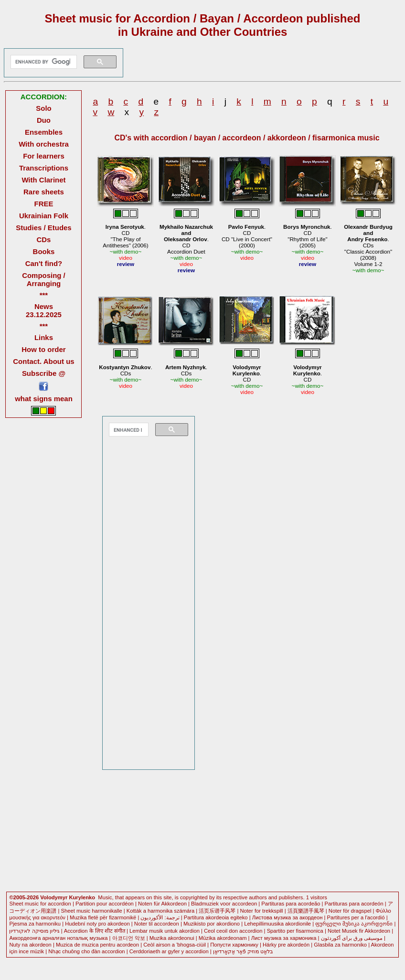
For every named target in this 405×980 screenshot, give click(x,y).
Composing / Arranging (44, 279)
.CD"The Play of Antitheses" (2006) (126, 236)
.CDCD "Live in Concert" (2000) (247, 236)
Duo (44, 120)
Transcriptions (44, 168)
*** (44, 295)
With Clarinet (43, 180)
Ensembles (44, 132)
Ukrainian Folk (44, 216)
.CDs (125, 370)
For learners (44, 156)
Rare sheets (44, 192)
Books (44, 251)
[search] (43, 62)
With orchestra (44, 144)
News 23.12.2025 (44, 310)
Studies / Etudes (43, 228)
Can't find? (44, 263)
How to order (43, 349)
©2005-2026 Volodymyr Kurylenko (52, 897)
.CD (247, 373)
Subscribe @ (44, 373)
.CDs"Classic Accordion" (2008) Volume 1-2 (368, 245)
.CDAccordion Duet (186, 239)
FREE (44, 204)
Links (44, 337)
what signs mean (44, 399)
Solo (43, 108)
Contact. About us (43, 361)
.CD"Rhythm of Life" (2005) (308, 236)
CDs (43, 240)
